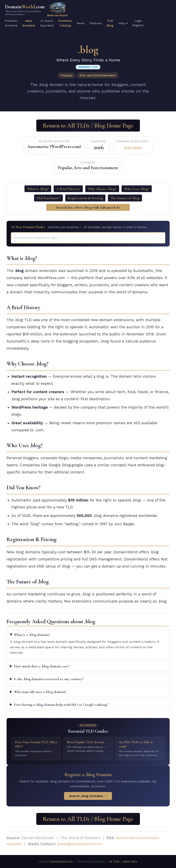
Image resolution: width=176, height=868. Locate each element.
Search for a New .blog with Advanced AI (88, 207)
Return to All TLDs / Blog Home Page (88, 126)
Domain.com (25, 10)
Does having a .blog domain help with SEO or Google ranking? (61, 705)
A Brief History (68, 189)
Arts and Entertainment (98, 75)
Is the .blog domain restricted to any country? (49, 679)
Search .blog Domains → (88, 796)
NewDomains (29, 23)
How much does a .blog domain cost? (42, 666)
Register (138, 25)
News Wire (130, 862)
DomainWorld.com (61, 862)
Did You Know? (48, 198)
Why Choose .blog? (102, 189)
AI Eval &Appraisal (47, 23)
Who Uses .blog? (137, 189)
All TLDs (114, 862)
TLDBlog (110, 23)
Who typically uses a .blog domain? (40, 692)
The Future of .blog (125, 198)
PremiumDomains (11, 23)
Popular (67, 75)
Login (138, 21)
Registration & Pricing (85, 198)
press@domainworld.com (80, 844)
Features (96, 23)
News (81, 23)
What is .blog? (38, 189)
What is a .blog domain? (32, 635)
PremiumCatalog (65, 23)
